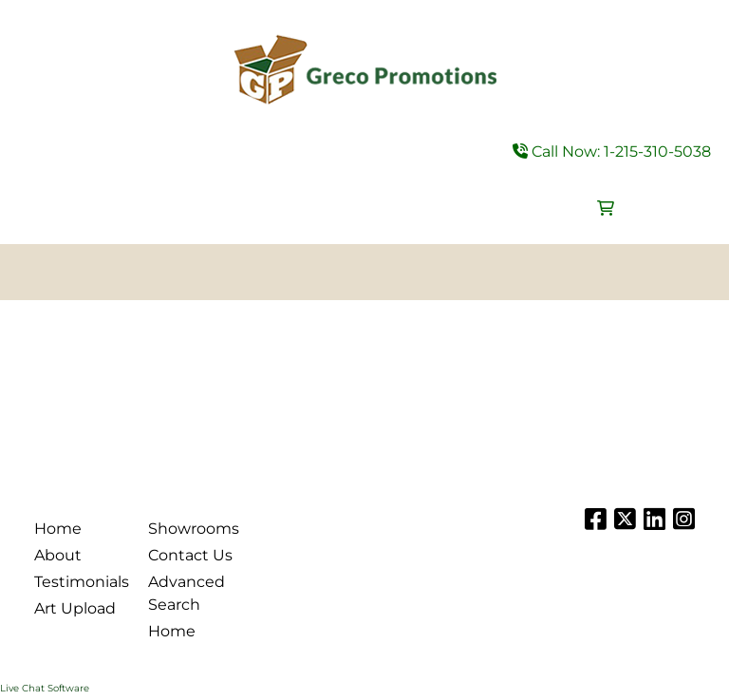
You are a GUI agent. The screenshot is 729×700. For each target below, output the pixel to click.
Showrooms (194, 529)
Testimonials (80, 582)
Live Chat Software (45, 688)
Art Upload (75, 608)
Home (58, 529)
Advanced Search (187, 593)
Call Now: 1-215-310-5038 (612, 151)
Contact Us (190, 555)
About (58, 555)
